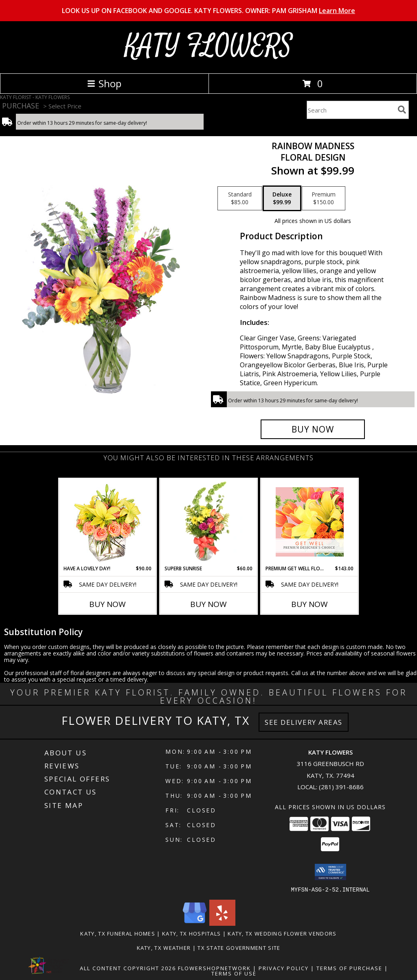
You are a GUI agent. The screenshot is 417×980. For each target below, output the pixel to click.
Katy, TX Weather (164, 947)
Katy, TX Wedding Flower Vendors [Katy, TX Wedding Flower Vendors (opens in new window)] (282, 933)
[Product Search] (351, 110)
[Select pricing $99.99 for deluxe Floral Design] (282, 199)
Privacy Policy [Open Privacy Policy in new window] (284, 968)
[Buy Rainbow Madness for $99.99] (313, 429)
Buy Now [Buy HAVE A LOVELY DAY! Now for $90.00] (108, 604)
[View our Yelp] (222, 923)
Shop (104, 83)
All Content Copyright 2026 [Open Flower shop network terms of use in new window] (128, 968)
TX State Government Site (239, 947)
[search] (402, 110)
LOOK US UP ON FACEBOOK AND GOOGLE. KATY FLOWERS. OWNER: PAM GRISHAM (208, 11)
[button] (330, 872)
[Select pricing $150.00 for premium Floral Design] (324, 199)
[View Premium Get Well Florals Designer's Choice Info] (310, 522)
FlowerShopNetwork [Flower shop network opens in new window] (214, 968)
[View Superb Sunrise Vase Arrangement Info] (209, 522)
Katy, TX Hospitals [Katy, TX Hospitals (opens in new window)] (191, 933)
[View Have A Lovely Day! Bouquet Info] (108, 522)
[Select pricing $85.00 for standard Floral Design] (240, 199)
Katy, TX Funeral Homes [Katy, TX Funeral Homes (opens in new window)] (118, 933)
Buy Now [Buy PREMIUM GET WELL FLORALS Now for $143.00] (309, 604)
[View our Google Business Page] (195, 923)
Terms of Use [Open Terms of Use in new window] (234, 973)
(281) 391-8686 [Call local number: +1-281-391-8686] (341, 787)
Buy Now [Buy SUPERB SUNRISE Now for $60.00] (208, 604)
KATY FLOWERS (209, 46)
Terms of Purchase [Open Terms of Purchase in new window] (349, 968)
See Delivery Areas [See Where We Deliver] (304, 722)
